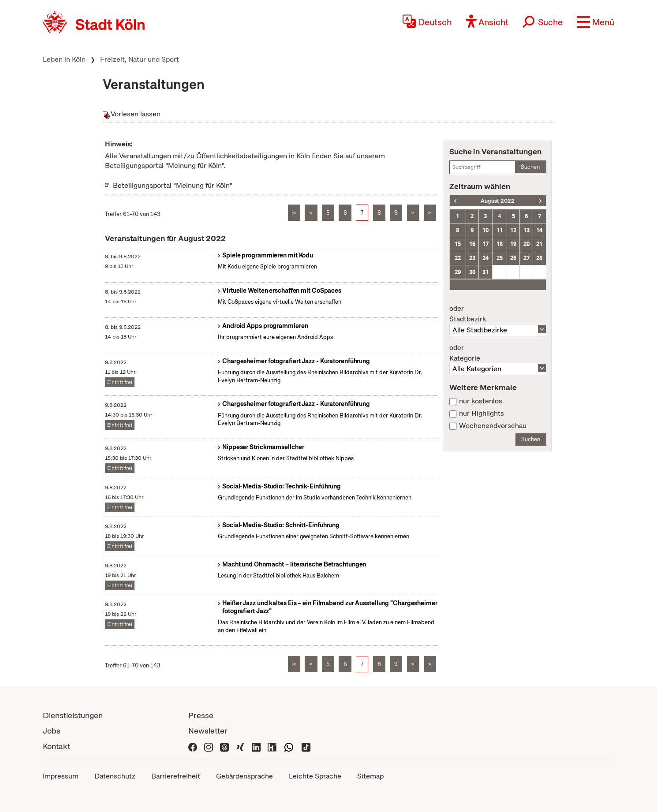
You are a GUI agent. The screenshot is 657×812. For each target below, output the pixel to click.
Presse (201, 715)
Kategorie (498, 353)
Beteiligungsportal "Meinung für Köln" (173, 185)
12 (513, 230)
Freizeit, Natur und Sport (140, 59)
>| (430, 213)
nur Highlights (482, 413)
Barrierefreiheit (176, 776)
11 (500, 230)
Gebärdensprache (245, 776)
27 (526, 258)
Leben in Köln (64, 59)
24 (485, 258)
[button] (595, 22)
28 (539, 258)
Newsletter (208, 731)
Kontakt (56, 746)
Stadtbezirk (498, 314)
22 (458, 258)
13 (526, 230)
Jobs (52, 731)
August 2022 (498, 201)
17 (485, 244)
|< (294, 213)
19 (513, 244)
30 (472, 272)
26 (513, 258)
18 (500, 244)
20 (526, 244)
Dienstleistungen (73, 715)
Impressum (61, 776)
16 (472, 244)
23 (472, 258)
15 (458, 244)
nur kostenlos (481, 401)
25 (500, 258)
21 (539, 244)
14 (539, 230)
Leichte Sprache (315, 776)
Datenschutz (115, 776)
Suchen (530, 167)
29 (458, 272)
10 (485, 230)
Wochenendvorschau (493, 426)
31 (485, 272)
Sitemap (370, 776)
